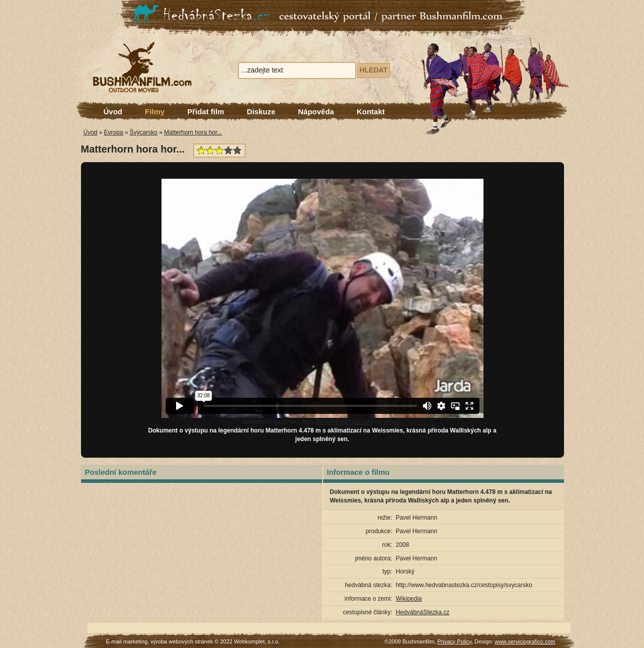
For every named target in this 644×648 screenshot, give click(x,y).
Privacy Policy (454, 641)
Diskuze (261, 112)
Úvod (113, 112)
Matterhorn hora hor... (193, 132)
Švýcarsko (144, 132)
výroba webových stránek (182, 641)
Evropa (114, 132)
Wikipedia (409, 599)
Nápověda (316, 112)
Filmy (155, 112)
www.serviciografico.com (525, 641)
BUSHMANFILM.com (344, 422)
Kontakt (371, 112)
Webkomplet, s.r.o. (257, 641)
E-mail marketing (127, 641)
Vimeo (392, 422)
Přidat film (206, 112)
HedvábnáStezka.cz (423, 612)
